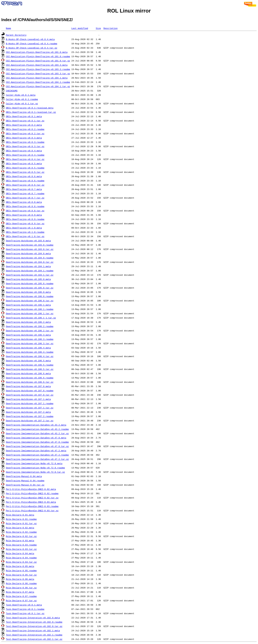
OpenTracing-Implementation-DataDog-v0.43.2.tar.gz (37, 433)
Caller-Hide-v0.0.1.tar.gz (22, 103)
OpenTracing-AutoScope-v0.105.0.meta (28, 279)
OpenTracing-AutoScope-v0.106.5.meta (28, 361)
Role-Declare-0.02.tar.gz (21, 536)
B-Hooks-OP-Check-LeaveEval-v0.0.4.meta (30, 39)
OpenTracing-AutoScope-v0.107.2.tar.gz (30, 421)
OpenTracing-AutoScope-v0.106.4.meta (28, 348)
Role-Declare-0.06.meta (20, 579)
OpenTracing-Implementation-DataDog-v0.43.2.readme (37, 429)
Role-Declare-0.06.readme (21, 583)
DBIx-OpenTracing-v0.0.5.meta (24, 163)
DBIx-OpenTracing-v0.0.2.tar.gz (25, 133)
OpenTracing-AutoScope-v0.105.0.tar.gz (30, 288)
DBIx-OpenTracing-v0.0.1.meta (24, 116)
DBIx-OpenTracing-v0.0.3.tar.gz (25, 146)
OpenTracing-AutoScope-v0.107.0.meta (28, 386)
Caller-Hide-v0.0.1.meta (21, 95)
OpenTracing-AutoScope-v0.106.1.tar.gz (30, 313)
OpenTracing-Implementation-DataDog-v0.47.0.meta (36, 438)
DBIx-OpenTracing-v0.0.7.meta (24, 189)
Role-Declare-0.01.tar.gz (21, 523)
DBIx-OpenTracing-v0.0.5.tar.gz (25, 172)
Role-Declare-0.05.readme (21, 571)
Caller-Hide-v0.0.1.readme (22, 99)
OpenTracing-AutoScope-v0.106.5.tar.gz (30, 369)
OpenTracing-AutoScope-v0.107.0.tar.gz (30, 395)
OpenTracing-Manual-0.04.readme (25, 481)
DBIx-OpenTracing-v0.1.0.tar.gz (25, 236)
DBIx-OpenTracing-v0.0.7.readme (25, 193)
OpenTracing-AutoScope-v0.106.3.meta (28, 335)
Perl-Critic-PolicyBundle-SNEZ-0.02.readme (32, 493)
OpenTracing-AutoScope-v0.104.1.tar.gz (30, 275)
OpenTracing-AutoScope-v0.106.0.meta (28, 292)
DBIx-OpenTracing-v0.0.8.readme (25, 206)
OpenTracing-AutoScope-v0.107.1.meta (28, 399)
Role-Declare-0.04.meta (20, 553)
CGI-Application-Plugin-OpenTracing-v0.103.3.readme (38, 69)
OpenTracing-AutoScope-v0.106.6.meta (28, 373)
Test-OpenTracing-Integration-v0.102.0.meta (33, 618)
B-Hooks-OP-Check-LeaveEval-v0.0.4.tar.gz (32, 48)
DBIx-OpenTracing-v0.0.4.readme (25, 155)
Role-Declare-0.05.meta (20, 566)
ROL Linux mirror (129, 11)
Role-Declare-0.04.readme (21, 558)
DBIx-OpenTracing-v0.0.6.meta (24, 176)
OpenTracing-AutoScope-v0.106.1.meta (28, 305)
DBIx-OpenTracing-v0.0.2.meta (24, 125)
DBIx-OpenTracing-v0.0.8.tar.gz (25, 211)
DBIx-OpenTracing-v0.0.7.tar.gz (25, 198)
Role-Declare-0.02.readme (21, 532)
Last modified (80, 28)
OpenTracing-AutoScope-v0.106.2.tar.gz (30, 331)
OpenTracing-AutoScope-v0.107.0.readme (30, 391)
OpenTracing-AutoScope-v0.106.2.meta (28, 322)
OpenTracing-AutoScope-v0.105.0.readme (30, 283)
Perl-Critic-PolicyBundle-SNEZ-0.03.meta (31, 502)
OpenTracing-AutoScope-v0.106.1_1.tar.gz (31, 318)
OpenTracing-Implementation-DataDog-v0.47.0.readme (37, 442)
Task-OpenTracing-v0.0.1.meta (24, 605)
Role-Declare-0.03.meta (20, 541)
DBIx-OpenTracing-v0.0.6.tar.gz (25, 185)
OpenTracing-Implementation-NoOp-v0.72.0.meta (34, 463)
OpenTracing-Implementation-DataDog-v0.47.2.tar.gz (37, 459)
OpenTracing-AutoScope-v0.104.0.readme (30, 258)
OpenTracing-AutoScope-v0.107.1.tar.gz (30, 408)
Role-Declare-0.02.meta (20, 528)
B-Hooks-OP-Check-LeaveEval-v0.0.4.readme (32, 44)
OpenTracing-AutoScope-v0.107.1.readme (30, 403)
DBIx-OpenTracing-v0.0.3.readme (25, 142)
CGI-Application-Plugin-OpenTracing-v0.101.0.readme (38, 56)
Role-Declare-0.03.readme (21, 545)
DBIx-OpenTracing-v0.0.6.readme (25, 181)
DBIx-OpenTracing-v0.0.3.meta (24, 138)
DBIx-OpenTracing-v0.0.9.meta (24, 215)
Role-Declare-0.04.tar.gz (21, 562)
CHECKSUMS (12, 91)
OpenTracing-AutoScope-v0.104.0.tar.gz (30, 262)
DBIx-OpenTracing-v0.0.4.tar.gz (25, 159)
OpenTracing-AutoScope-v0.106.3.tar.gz (30, 343)
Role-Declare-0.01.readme (21, 519)
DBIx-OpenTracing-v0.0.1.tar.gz (25, 121)
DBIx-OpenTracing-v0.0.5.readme (25, 168)
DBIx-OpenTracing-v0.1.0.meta (24, 228)
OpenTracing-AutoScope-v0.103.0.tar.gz (30, 249)
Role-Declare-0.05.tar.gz (21, 575)
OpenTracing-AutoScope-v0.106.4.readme (30, 352)
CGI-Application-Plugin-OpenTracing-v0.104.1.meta (37, 78)
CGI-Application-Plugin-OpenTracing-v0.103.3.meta (37, 65)
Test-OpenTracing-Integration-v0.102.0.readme (34, 622)
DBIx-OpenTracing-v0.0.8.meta (24, 202)
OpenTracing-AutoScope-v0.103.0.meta (28, 241)
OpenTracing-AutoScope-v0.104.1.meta (28, 266)
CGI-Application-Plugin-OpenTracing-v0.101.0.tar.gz (38, 61)
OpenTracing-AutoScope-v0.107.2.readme (30, 416)
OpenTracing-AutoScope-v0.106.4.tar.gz (30, 356)
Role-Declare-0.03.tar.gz (21, 549)
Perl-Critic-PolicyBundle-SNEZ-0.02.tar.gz (32, 498)
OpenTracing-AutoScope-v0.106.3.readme (30, 339)
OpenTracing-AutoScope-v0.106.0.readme (30, 296)
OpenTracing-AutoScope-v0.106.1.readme (30, 309)
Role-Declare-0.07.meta (20, 592)
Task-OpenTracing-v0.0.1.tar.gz (25, 613)
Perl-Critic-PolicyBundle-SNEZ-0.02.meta (31, 489)
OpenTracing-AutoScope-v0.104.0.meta (28, 253)
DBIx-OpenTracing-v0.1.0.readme (25, 232)
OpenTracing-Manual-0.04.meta (24, 476)
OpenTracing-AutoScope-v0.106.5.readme (30, 365)
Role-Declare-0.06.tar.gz (21, 588)
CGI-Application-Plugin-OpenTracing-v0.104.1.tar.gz (38, 86)
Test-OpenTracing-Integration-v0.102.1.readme (34, 635)
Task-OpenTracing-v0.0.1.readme (25, 609)
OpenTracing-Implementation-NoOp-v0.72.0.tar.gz (35, 472)
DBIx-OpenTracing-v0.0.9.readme (25, 219)
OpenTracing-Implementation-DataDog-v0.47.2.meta (36, 451)
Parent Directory (16, 35)
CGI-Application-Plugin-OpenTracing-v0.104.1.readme (38, 82)
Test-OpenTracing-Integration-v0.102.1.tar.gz (34, 639)
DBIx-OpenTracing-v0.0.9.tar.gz (25, 223)
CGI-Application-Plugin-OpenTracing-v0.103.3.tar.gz (38, 73)
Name (8, 28)
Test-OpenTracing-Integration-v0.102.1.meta (33, 630)
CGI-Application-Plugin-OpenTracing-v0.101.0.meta (37, 52)
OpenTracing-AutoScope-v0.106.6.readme (30, 378)
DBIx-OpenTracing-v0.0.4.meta (24, 151)
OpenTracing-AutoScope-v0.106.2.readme (30, 326)
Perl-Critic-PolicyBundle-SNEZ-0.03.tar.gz (32, 511)
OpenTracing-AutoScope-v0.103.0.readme (30, 245)
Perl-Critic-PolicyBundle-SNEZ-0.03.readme (32, 506)
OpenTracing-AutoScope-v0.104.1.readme (30, 271)
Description (111, 28)
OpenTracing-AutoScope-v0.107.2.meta (28, 412)
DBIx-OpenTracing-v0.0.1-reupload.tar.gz (31, 112)
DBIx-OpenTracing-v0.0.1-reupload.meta (30, 108)
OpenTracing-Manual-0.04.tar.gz (25, 485)
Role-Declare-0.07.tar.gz (21, 600)
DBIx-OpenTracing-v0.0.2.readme (25, 129)
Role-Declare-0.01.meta (20, 515)
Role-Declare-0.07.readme (21, 596)
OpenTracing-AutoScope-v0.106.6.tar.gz (30, 382)
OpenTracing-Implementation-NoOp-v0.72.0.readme (35, 468)
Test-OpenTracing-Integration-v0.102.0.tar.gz (34, 626)
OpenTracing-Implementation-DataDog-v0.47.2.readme (37, 455)
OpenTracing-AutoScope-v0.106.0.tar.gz (30, 301)
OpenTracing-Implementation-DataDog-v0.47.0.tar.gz (37, 446)
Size (98, 28)
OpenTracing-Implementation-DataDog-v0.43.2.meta (36, 425)
